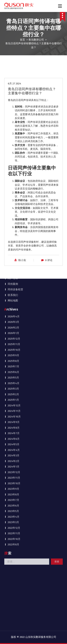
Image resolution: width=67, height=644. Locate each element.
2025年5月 (13, 190)
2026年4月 (14, 128)
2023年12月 (14, 284)
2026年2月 (13, 140)
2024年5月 (14, 256)
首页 (22, 40)
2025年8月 (13, 173)
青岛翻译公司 (36, 40)
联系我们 (13, 107)
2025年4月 (14, 195)
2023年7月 (13, 312)
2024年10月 (14, 229)
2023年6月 (13, 318)
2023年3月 (13, 334)
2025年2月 (13, 206)
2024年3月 (14, 267)
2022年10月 (14, 351)
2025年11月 (14, 156)
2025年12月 (14, 151)
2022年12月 (14, 340)
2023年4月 (14, 329)
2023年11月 (14, 290)
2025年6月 (13, 184)
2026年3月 (13, 134)
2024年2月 (14, 273)
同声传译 (13, 90)
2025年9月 (13, 167)
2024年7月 (14, 245)
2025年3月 (13, 201)
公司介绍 (13, 74)
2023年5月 (13, 323)
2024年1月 (14, 279)
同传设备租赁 (15, 101)
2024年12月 (14, 217)
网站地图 (13, 112)
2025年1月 (13, 212)
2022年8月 (13, 356)
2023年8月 (13, 306)
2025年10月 (14, 162)
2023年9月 (13, 301)
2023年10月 (14, 295)
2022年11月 (14, 345)
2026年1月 (13, 145)
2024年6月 (14, 251)
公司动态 (15, 79)
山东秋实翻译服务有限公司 (41, 637)
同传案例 (13, 96)
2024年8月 (14, 240)
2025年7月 (13, 178)
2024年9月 (14, 234)
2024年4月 (14, 262)
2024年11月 (14, 223)
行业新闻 (15, 85)
